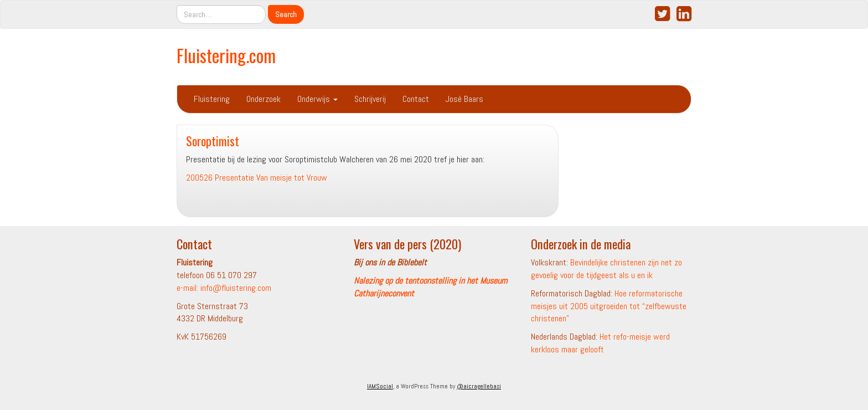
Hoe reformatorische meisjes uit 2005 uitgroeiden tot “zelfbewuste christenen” (609, 306)
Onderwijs (317, 99)
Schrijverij (370, 99)
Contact (416, 99)
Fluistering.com (226, 55)
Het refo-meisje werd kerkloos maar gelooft (600, 343)
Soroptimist (213, 140)
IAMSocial (380, 386)
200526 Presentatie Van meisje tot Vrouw (257, 178)
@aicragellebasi (479, 386)
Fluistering (212, 99)
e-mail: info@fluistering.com (224, 288)
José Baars (464, 99)
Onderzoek (263, 99)
